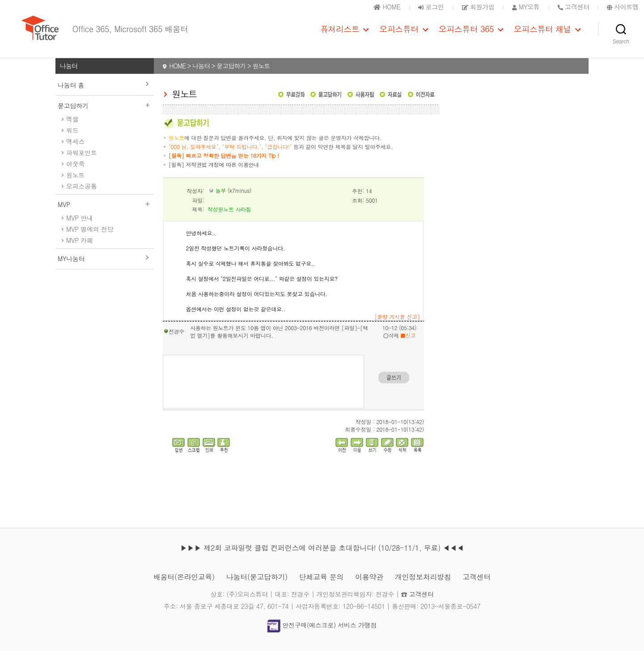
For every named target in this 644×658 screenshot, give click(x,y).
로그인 (431, 7)
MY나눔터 (71, 266)
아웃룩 (75, 171)
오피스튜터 (399, 33)
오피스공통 (82, 194)
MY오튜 (526, 7)
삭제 (391, 343)
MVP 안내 (80, 225)
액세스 (75, 149)
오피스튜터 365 (466, 33)
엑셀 (72, 127)
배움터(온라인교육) (184, 584)
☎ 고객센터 (417, 602)
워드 (72, 138)
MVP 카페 (80, 248)
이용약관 (369, 584)
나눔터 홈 (71, 93)
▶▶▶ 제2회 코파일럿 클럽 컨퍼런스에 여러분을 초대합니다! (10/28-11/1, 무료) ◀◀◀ (322, 555)
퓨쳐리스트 (340, 33)
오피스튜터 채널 (542, 33)
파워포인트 (82, 160)
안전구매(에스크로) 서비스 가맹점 (322, 633)
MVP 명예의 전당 (90, 237)
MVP (105, 212)
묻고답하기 (105, 113)
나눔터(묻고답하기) (257, 584)
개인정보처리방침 (423, 584)
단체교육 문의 (321, 584)
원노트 (75, 183)
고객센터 (477, 584)
